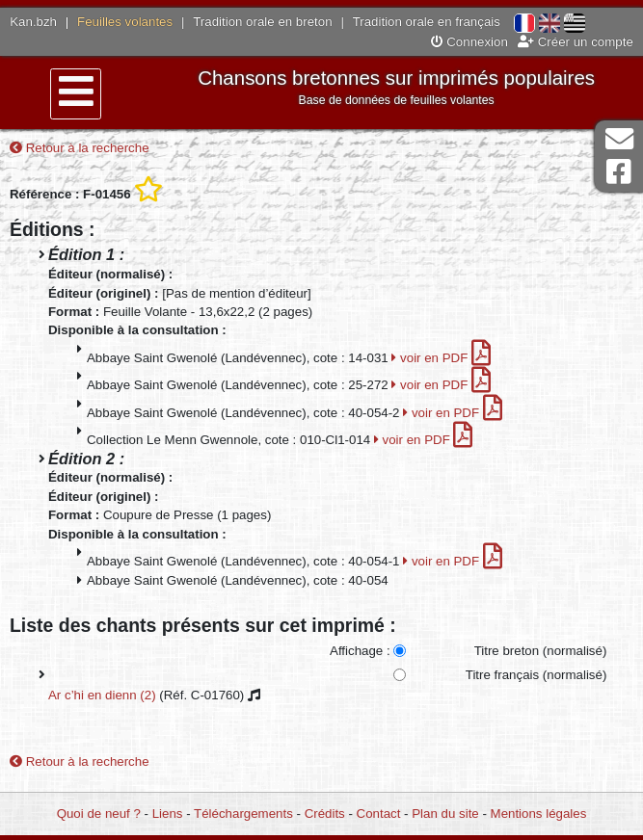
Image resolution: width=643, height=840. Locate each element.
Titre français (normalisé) (536, 675)
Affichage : (360, 651)
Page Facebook (619, 172)
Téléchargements (243, 814)
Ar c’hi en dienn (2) (102, 695)
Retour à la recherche (80, 148)
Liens (168, 814)
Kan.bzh (33, 22)
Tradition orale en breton (262, 22)
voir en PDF (441, 358)
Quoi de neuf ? (99, 814)
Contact (379, 814)
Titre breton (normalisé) (541, 651)
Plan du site (445, 814)
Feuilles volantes (125, 22)
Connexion (469, 42)
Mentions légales (539, 814)
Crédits (325, 814)
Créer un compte (576, 42)
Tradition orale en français (427, 22)
